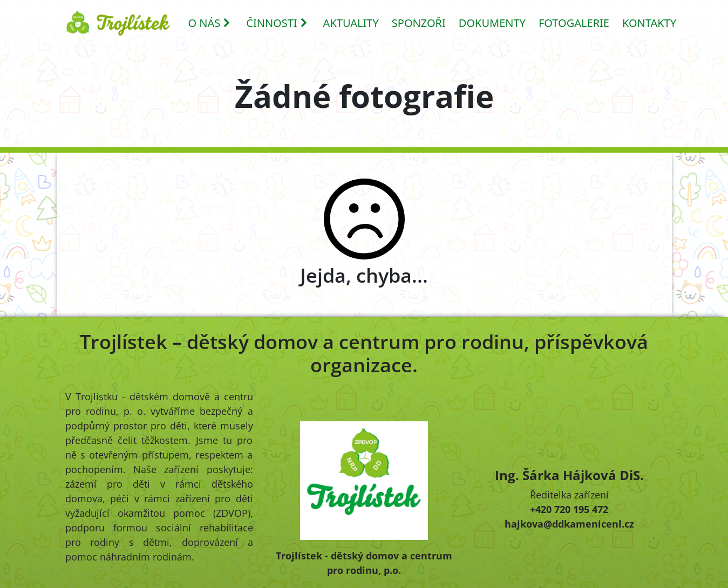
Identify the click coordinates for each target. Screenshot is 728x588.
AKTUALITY (351, 23)
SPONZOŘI (419, 23)
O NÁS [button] (210, 23)
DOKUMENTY (492, 23)
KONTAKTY (649, 23)
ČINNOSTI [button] (277, 23)
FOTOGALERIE (574, 23)
